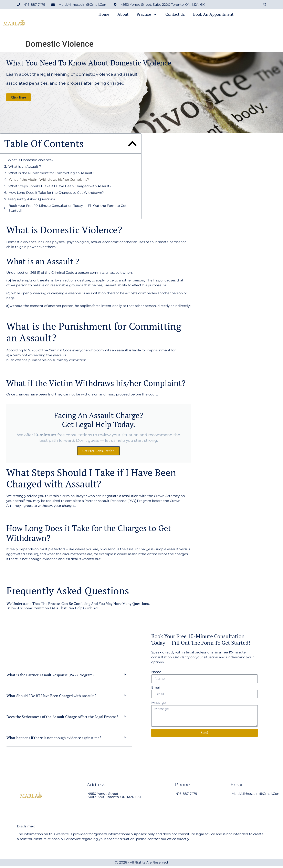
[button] (132, 144)
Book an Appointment (213, 14)
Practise (147, 14)
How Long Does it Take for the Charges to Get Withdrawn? (56, 193)
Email (156, 688)
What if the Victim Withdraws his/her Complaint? (49, 180)
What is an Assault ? (25, 167)
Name (156, 673)
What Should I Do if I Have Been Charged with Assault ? (51, 697)
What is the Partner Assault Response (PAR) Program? (50, 676)
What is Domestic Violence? (31, 160)
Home (104, 14)
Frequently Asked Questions (32, 199)
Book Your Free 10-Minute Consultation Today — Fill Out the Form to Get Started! (68, 208)
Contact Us (175, 14)
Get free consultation (98, 452)
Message (159, 704)
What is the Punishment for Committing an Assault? (51, 173)
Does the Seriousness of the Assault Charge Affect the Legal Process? (62, 719)
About (123, 14)
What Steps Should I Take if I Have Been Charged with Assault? (60, 186)
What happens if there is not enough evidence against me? (54, 739)
